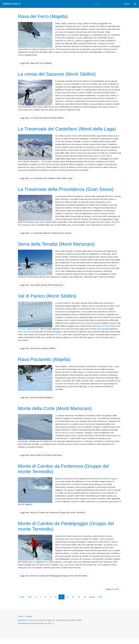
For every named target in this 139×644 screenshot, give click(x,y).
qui (110, 555)
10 (56, 602)
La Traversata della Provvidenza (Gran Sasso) (69, 195)
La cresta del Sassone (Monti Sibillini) (60, 74)
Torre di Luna (25, 337)
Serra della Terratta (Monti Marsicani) (59, 249)
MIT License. (77, 625)
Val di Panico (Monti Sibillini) (49, 301)
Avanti (92, 602)
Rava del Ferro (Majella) (45, 16)
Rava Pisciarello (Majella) (46, 364)
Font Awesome (24, 628)
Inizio (22, 602)
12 (67, 602)
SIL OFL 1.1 (49, 628)
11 (61, 602)
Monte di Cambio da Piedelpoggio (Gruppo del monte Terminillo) (69, 531)
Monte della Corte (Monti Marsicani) (58, 413)
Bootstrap (22, 625)
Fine (101, 602)
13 (73, 602)
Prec (30, 602)
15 (85, 602)
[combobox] (105, 4)
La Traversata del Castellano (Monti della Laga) (63, 131)
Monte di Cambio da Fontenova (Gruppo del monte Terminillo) (67, 474)
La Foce (58, 340)
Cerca (126, 4)
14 (79, 602)
